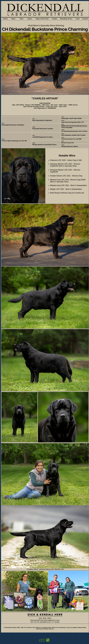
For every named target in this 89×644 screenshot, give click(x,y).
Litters (30, 19)
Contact (85, 19)
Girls (22, 19)
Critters (55, 19)
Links (78, 19)
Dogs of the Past (42, 19)
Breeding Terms (66, 19)
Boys (13, 19)
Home (5, 19)
